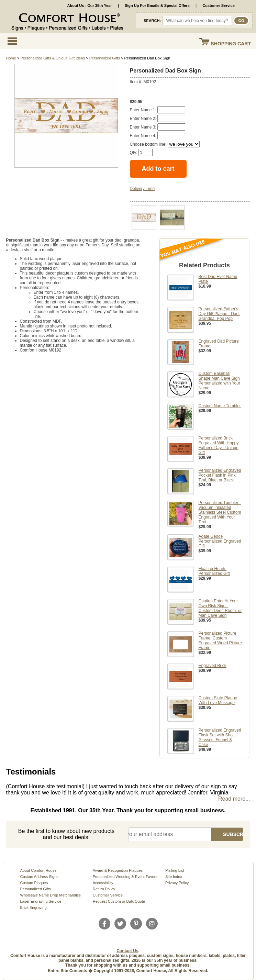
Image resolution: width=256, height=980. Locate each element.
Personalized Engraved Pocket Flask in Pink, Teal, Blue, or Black (220, 475)
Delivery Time (142, 189)
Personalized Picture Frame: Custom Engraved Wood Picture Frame (220, 641)
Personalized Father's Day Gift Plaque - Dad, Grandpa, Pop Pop (219, 314)
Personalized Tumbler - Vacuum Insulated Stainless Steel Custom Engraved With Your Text (220, 512)
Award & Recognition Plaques (118, 870)
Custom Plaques (34, 883)
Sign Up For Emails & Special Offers (157, 5)
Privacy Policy (177, 883)
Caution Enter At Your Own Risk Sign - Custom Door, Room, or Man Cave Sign (220, 608)
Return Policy (104, 889)
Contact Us (127, 951)
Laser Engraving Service (41, 901)
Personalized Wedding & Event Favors (125, 877)
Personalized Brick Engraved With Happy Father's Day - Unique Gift (219, 445)
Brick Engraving (34, 907)
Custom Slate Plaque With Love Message (218, 700)
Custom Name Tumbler (220, 406)
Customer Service (219, 5)
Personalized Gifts (105, 58)
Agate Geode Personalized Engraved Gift (220, 541)
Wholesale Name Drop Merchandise (51, 895)
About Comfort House (38, 870)
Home (11, 58)
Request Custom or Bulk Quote (119, 901)
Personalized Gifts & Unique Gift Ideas (53, 58)
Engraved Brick (213, 666)
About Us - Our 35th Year (90, 5)
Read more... (234, 799)
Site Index (174, 877)
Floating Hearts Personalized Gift (214, 571)
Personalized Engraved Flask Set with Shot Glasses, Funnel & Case (220, 737)
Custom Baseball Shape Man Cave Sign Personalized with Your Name (219, 381)
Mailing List (175, 870)
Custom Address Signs (39, 877)
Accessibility (103, 883)
